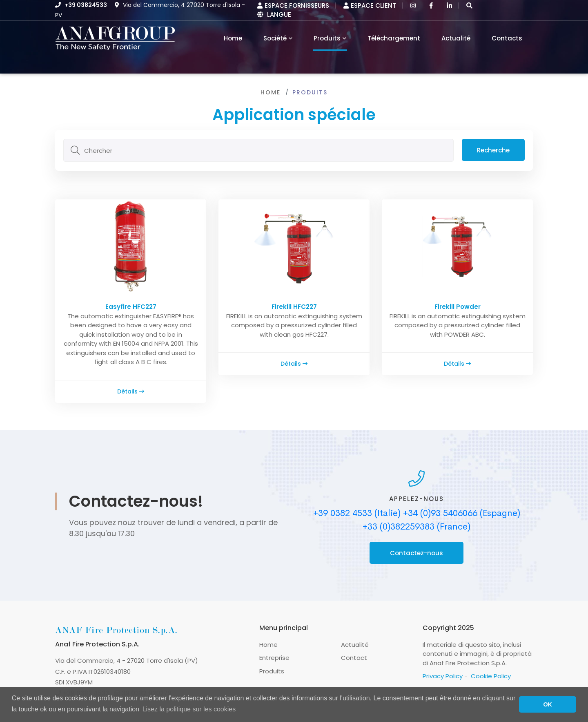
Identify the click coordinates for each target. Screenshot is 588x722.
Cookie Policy (491, 676)
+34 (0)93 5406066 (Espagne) (462, 513)
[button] (469, 6)
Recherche (493, 150)
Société (275, 38)
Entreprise (274, 658)
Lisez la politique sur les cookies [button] (189, 709)
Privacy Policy (443, 676)
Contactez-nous (416, 553)
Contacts (507, 38)
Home (271, 92)
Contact (354, 658)
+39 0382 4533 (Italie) (357, 513)
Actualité (456, 38)
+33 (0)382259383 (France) (416, 527)
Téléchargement (394, 38)
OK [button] (548, 704)
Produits (327, 38)
